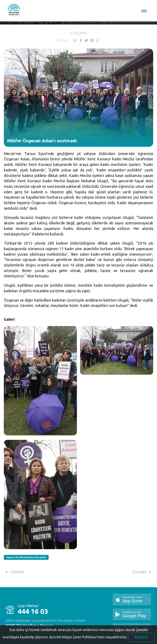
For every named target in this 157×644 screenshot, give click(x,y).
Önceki (14, 572)
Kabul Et (141, 638)
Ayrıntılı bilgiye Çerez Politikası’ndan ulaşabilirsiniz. (88, 638)
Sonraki (142, 572)
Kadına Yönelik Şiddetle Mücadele (26, 557)
